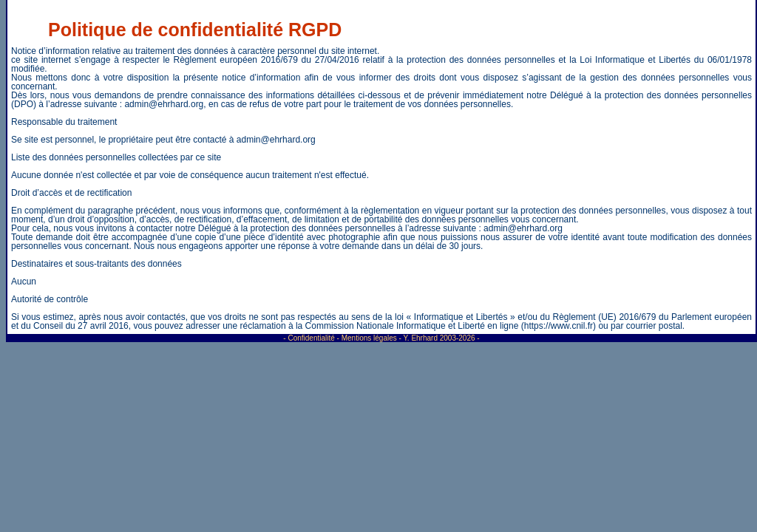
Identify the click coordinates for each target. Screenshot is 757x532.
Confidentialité (311, 338)
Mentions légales (369, 338)
